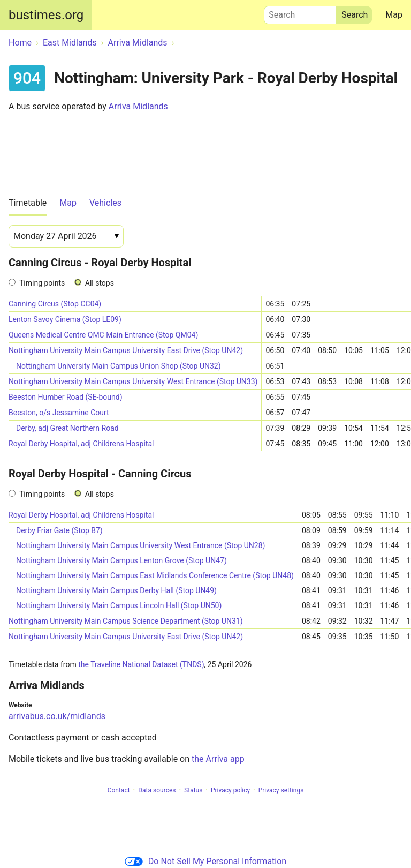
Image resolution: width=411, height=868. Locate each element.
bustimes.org (46, 15)
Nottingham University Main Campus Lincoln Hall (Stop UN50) (119, 605)
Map (394, 15)
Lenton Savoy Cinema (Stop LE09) (65, 319)
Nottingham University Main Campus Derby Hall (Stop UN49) (116, 590)
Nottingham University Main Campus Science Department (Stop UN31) (126, 621)
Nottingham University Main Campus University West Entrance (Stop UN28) (140, 545)
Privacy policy (230, 790)
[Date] (66, 236)
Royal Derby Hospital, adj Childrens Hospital (81, 444)
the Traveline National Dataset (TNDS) (141, 664)
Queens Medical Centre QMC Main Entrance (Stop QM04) (103, 335)
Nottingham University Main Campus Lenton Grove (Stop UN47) (121, 560)
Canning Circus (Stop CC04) (55, 304)
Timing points (42, 283)
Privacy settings (281, 790)
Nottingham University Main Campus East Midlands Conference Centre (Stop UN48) (155, 575)
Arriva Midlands (138, 106)
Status (193, 790)
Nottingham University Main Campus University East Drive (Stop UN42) (126, 350)
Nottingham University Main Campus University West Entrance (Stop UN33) (133, 381)
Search (300, 12)
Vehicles (105, 203)
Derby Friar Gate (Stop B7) (59, 530)
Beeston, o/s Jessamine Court (59, 413)
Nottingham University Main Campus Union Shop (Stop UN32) (119, 366)
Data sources (157, 790)
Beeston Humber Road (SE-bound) (66, 397)
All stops (100, 283)
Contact (119, 790)
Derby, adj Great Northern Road (67, 428)
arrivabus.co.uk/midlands (57, 716)
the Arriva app (218, 759)
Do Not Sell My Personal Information (205, 861)
